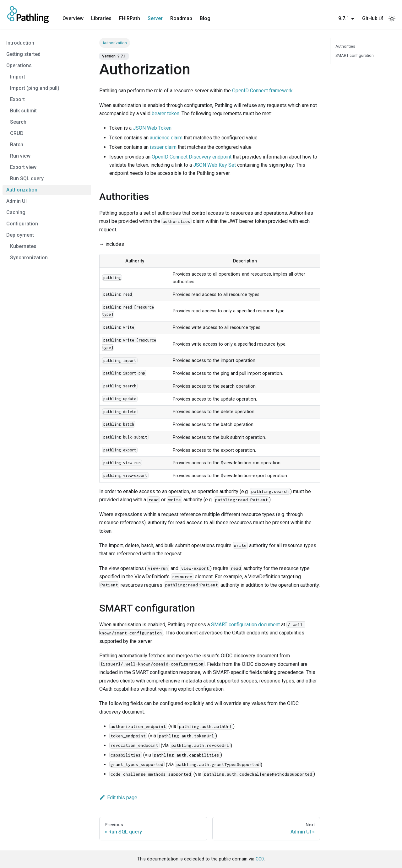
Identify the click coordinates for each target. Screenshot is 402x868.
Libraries (101, 18)
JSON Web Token (152, 128)
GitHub (373, 18)
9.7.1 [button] (344, 18)
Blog (205, 18)
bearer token (166, 113)
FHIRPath (130, 18)
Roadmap (181, 18)
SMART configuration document (245, 625)
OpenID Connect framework (262, 91)
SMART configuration (355, 55)
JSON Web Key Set (215, 165)
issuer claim (163, 147)
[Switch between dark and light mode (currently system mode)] (392, 19)
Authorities (345, 46)
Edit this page (118, 798)
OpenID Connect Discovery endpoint (192, 157)
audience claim (166, 138)
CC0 (260, 859)
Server (155, 18)
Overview (73, 18)
